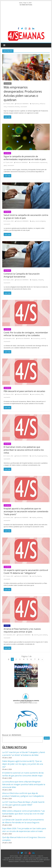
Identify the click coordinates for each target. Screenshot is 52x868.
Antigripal (34, 280)
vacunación (24, 107)
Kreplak (34, 517)
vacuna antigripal (40, 221)
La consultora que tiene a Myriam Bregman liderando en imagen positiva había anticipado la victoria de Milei (24, 784)
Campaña (41, 280)
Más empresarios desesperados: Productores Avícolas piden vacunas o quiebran (23, 93)
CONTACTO (33, 856)
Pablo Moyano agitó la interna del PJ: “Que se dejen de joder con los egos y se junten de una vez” (23, 764)
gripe (5, 165)
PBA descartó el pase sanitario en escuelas (24, 391)
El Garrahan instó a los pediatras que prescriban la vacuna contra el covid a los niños (24, 450)
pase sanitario (36, 394)
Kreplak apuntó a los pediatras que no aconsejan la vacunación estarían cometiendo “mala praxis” (26, 511)
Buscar (47, 738)
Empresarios (35, 104)
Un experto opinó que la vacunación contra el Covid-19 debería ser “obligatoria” (26, 571)
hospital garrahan (42, 456)
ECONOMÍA (8, 83)
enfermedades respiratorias (39, 162)
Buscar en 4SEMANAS (12, 735)
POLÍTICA (7, 626)
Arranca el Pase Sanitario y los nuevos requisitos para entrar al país (22, 630)
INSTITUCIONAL (14, 856)
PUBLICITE (40, 856)
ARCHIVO (26, 856)
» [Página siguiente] (42, 659)
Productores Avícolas (13, 107)
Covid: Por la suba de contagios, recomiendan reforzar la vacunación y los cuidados (26, 334)
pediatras (39, 517)
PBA (42, 394)
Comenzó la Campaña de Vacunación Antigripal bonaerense (22, 275)
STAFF (21, 856)
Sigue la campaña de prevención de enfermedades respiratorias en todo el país (25, 158)
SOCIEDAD (7, 153)
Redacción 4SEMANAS (22, 104)
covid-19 (43, 338)
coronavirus (36, 338)
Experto (39, 576)
